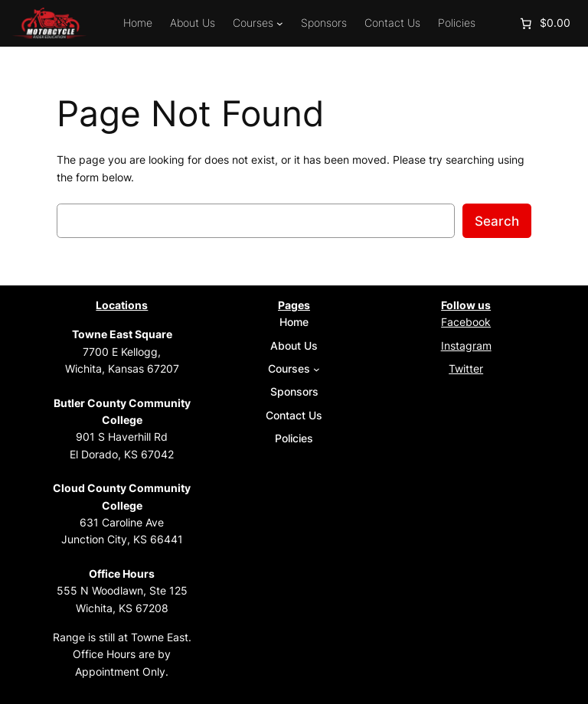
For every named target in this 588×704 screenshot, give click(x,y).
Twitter (466, 368)
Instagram (466, 345)
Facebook (466, 322)
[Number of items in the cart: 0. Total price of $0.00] (544, 24)
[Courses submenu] (280, 23)
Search (497, 221)
